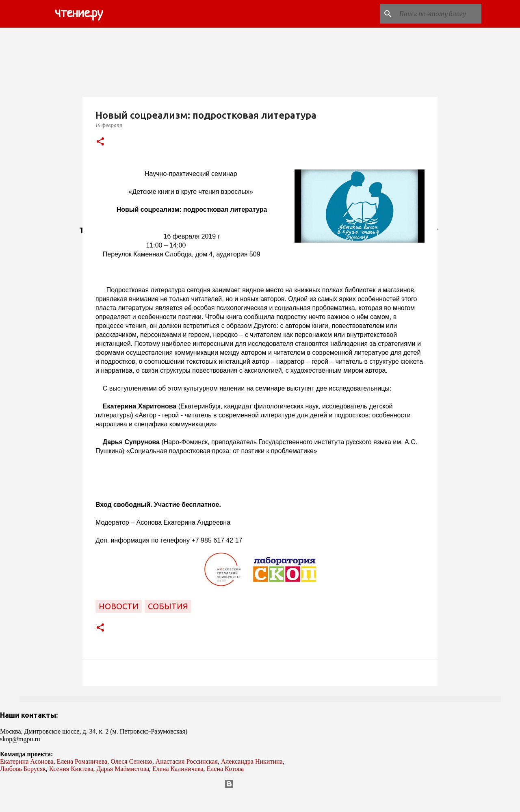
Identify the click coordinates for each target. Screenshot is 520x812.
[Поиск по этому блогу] (439, 14)
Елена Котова (225, 769)
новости (119, 606)
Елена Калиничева (178, 769)
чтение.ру (79, 14)
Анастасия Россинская (187, 761)
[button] (100, 142)
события (168, 606)
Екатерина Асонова (27, 761)
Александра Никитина (252, 761)
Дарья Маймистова (123, 769)
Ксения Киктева (71, 769)
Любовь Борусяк (23, 769)
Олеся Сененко (131, 761)
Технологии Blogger (260, 784)
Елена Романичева (82, 761)
